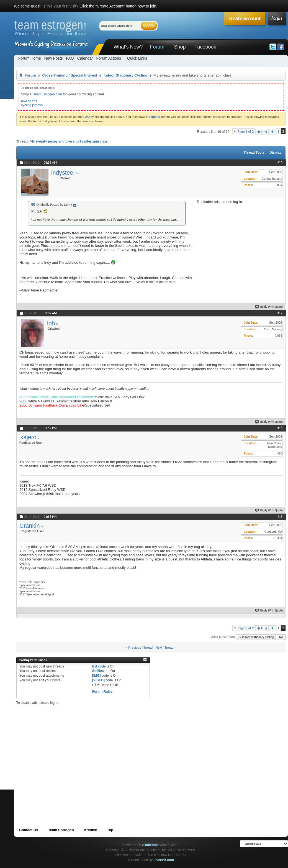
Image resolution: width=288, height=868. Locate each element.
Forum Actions (108, 58)
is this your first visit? (61, 6)
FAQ (70, 58)
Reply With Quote (269, 307)
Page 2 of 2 (246, 131)
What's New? (128, 47)
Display (275, 153)
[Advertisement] (238, 238)
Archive (91, 830)
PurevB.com (164, 860)
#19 (280, 516)
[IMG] (97, 676)
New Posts (54, 58)
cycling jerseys (32, 105)
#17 (280, 313)
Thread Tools (254, 153)
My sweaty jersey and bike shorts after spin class (69, 141)
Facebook (205, 47)
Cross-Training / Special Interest (70, 75)
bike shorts (29, 101)
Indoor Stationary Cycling (125, 75)
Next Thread (164, 648)
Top (281, 637)
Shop (180, 47)
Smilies (98, 671)
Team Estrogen (61, 830)
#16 (280, 162)
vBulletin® (150, 845)
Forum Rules (102, 692)
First (262, 132)
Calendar (85, 58)
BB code (99, 666)
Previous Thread (140, 648)
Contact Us (29, 830)
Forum (157, 47)
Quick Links (137, 58)
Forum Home (30, 58)
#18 (280, 428)
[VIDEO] (98, 680)
